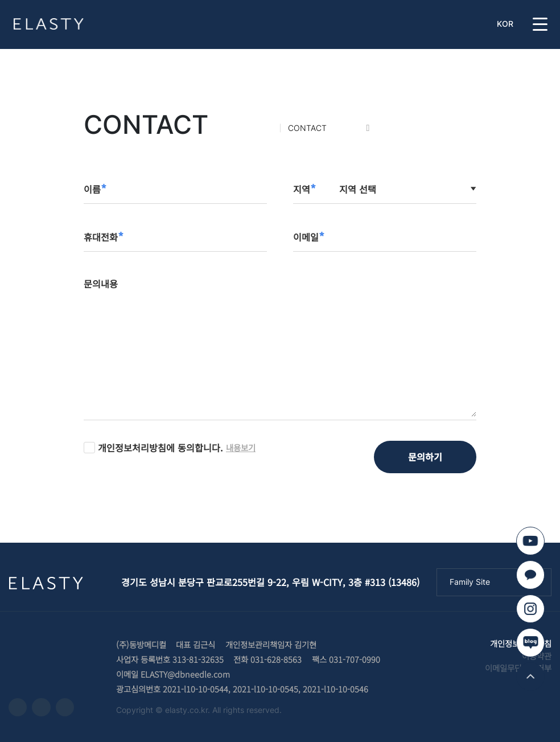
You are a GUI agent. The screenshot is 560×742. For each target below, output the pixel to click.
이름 (95, 189)
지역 (304, 189)
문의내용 (101, 284)
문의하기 (425, 457)
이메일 (309, 237)
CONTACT (307, 128)
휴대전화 (104, 237)
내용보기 (241, 447)
